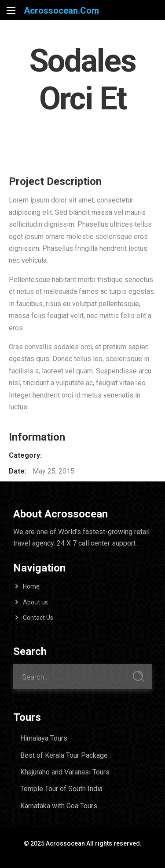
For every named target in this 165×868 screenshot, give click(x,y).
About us (35, 602)
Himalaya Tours (44, 738)
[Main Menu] (11, 11)
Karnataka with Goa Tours (59, 806)
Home (31, 586)
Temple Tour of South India (61, 789)
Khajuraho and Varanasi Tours (65, 772)
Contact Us (38, 618)
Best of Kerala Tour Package (64, 755)
